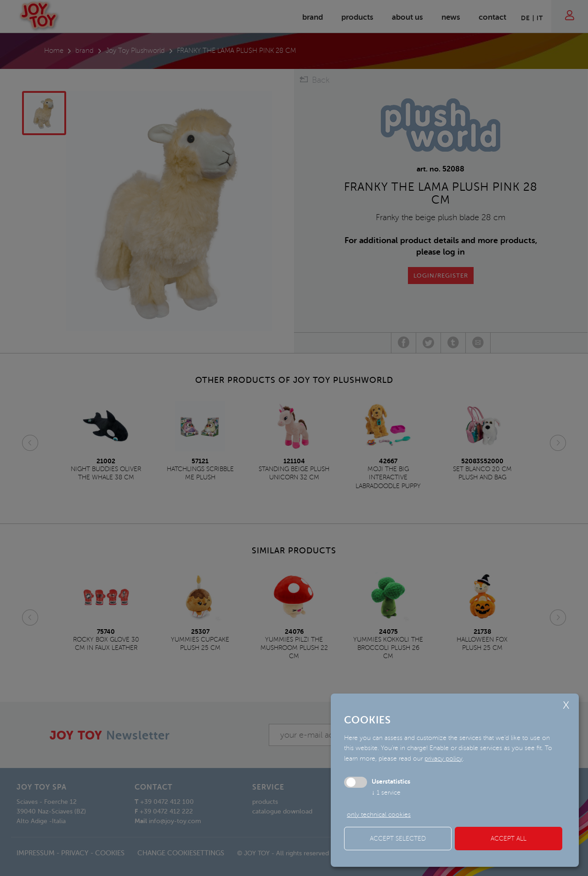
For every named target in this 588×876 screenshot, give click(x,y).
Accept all (509, 839)
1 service (386, 793)
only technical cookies (379, 815)
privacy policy (444, 759)
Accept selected (398, 839)
